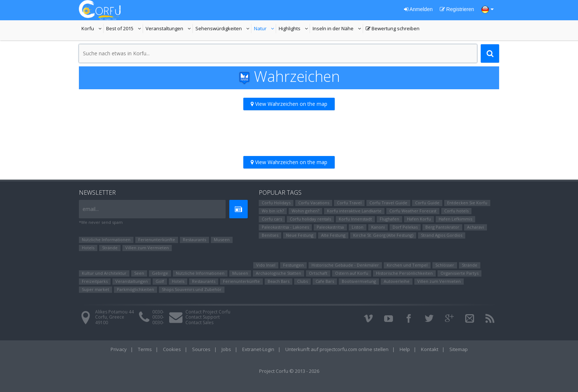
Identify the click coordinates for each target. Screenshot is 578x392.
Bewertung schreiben (393, 29)
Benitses (270, 235)
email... (91, 209)
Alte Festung (333, 235)
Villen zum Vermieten (147, 248)
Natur (265, 29)
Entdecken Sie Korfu (467, 203)
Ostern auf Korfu (352, 273)
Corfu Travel (349, 203)
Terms (145, 349)
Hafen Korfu (419, 219)
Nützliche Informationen (106, 240)
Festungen (293, 265)
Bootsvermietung (359, 281)
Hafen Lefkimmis (455, 219)
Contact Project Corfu (208, 312)
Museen (222, 240)
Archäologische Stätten (278, 273)
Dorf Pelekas (405, 227)
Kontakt (430, 349)
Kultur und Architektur (104, 273)
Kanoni (378, 227)
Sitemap (459, 349)
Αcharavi (476, 227)
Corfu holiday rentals (310, 219)
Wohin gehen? (305, 211)
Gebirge (160, 273)
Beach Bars (278, 281)
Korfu (93, 29)
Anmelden (418, 9)
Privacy (119, 349)
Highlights (294, 29)
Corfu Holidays (276, 203)
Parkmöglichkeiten (135, 289)
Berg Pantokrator (442, 227)
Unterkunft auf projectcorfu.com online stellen (337, 349)
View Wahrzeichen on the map (289, 104)
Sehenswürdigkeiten (219, 29)
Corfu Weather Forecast (413, 211)
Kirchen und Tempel (407, 265)
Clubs (302, 281)
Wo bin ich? (273, 211)
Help (405, 349)
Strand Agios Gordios (442, 235)
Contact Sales (199, 322)
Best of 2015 (125, 29)
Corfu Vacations (314, 203)
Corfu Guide (427, 203)
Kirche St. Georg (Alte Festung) (383, 235)
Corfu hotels (456, 211)
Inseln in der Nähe (334, 29)
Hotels (88, 248)
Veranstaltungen (169, 29)
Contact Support (203, 317)
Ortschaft (318, 273)
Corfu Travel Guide (388, 203)
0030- (158, 312)
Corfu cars (272, 219)
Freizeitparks (95, 281)
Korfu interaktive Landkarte (354, 211)
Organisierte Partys (459, 273)
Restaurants (194, 240)
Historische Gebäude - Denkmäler (345, 265)
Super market (95, 289)
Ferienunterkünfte (157, 240)
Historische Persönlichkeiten (404, 273)
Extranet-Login (258, 349)
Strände (110, 248)
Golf (160, 281)
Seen (139, 273)
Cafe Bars (325, 281)
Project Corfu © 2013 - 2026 (289, 371)
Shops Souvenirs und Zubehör (192, 289)
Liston (358, 227)
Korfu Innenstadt (355, 219)
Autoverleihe (397, 281)
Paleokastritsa (330, 227)
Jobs (226, 349)
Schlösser (445, 265)
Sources (201, 349)
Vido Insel (266, 265)
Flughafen (389, 219)
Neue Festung (300, 235)
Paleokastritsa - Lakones (285, 227)
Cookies (172, 349)
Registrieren (457, 9)
